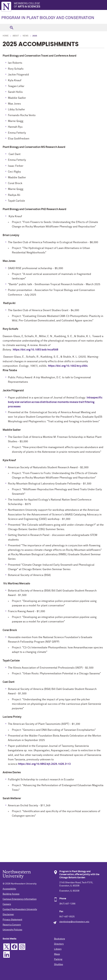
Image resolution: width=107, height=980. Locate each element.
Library (58, 949)
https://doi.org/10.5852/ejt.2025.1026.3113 (44, 764)
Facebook (14, 947)
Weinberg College (60, 5)
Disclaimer (8, 915)
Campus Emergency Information (20, 899)
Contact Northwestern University (20, 909)
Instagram (22, 947)
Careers (7, 904)
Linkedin (7, 954)
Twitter (7, 947)
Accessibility (9, 889)
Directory (59, 944)
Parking (58, 959)
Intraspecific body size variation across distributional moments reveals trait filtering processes (55, 402)
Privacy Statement (12, 920)
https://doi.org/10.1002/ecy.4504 (68, 366)
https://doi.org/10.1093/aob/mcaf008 (35, 350)
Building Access (11, 894)
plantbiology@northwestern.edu (74, 922)
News (26, 36)
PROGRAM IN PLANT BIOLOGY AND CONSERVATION (48, 18)
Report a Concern (12, 925)
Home (6, 36)
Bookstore (60, 939)
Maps (57, 954)
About (16, 36)
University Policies (12, 930)
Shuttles (59, 964)
